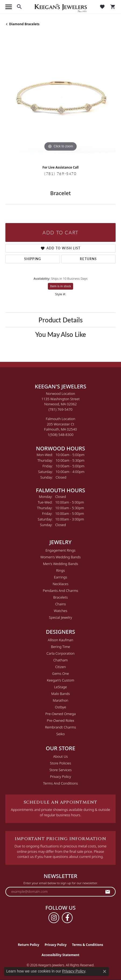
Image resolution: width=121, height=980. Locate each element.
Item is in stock (60, 286)
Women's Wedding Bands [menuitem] (60, 557)
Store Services (61, 770)
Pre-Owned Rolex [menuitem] (60, 720)
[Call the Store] (61, 409)
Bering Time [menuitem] (60, 647)
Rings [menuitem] (60, 570)
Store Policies (60, 763)
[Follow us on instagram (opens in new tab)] (54, 918)
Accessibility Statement (60, 955)
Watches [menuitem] (60, 611)
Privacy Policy (60, 777)
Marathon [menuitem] (60, 700)
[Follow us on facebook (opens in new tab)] (67, 918)
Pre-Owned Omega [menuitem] (61, 714)
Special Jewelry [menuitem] (60, 617)
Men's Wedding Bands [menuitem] (61, 564)
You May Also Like (61, 334)
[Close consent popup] (105, 971)
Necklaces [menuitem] (61, 584)
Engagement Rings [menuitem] (60, 550)
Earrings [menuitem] (60, 577)
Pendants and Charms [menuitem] (60, 591)
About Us (60, 756)
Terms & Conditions (88, 945)
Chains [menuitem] (60, 604)
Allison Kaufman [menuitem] (61, 640)
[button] (19, 7)
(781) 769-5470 (60, 173)
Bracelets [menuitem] (60, 597)
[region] (60, 98)
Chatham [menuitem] (60, 660)
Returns (88, 259)
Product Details (60, 320)
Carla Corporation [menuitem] (61, 653)
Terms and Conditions (60, 783)
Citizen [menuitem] (60, 667)
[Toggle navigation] (9, 7)
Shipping (33, 259)
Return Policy (29, 945)
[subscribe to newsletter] (108, 892)
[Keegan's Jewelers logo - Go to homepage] (61, 7)
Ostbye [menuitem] (60, 707)
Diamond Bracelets (24, 24)
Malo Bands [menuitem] (60, 694)
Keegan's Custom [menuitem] (60, 680)
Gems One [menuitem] (61, 673)
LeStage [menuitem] (60, 687)
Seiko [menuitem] (60, 734)
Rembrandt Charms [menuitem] (60, 727)
